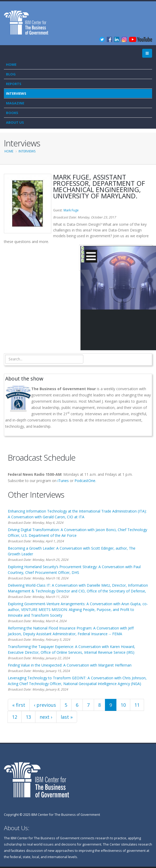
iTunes (63, 481)
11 (137, 705)
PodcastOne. (85, 481)
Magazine (15, 103)
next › (46, 717)
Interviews (16, 93)
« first (19, 705)
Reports (14, 84)
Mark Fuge (71, 210)
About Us (15, 122)
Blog (11, 74)
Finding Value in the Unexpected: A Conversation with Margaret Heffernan (70, 665)
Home (11, 64)
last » (67, 717)
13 (28, 717)
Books (12, 113)
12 (15, 717)
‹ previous (45, 705)
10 (123, 705)
